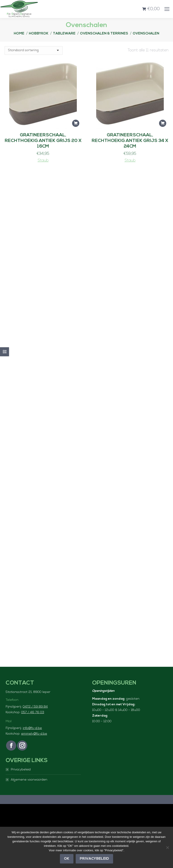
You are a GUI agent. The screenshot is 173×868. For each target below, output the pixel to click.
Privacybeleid (21, 770)
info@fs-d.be (32, 728)
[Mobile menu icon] (167, 9)
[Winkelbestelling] (34, 50)
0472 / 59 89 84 (35, 707)
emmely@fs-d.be (34, 734)
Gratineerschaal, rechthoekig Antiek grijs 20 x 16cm (43, 141)
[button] (76, 123)
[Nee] (167, 847)
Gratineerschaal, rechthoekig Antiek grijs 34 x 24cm (130, 141)
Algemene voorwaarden (29, 780)
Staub (43, 161)
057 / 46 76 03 (33, 712)
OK (67, 859)
